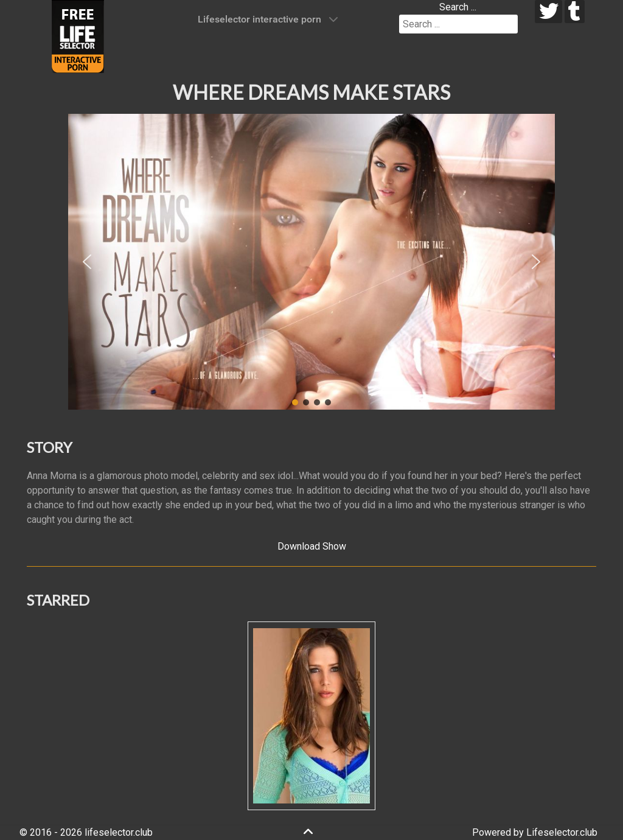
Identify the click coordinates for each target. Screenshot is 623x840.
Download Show (312, 546)
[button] (87, 262)
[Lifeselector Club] (78, 36)
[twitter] (548, 12)
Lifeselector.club (562, 832)
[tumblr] (575, 12)
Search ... (458, 7)
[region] (311, 262)
